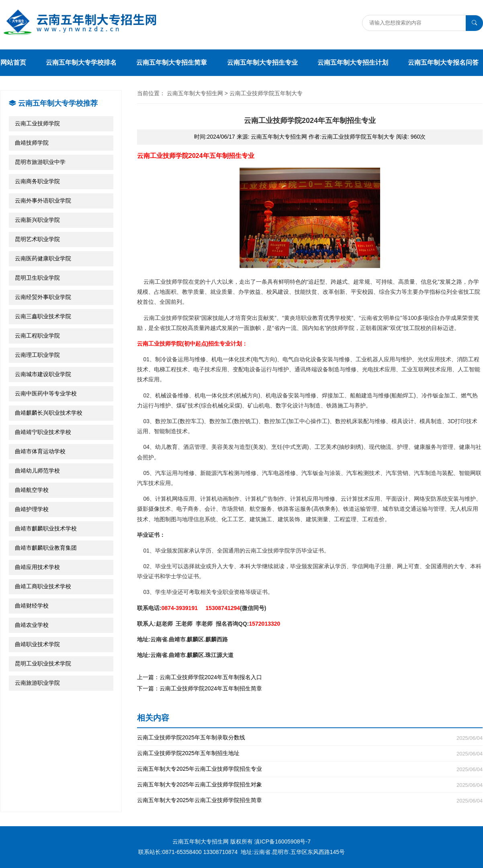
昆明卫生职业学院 (37, 278)
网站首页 (13, 62)
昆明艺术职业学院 (37, 239)
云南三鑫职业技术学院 (43, 316)
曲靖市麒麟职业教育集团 (46, 548)
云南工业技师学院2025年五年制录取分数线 (310, 738)
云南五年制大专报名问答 (443, 62)
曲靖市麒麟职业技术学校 (46, 528)
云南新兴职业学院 (37, 220)
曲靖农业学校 (32, 625)
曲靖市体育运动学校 (40, 451)
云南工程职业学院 (37, 336)
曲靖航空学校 (32, 490)
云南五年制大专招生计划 (353, 62)
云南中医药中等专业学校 (46, 393)
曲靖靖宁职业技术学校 (43, 432)
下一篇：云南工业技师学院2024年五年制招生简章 (200, 688)
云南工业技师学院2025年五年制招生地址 (310, 753)
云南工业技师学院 (37, 123)
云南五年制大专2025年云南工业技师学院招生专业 (310, 769)
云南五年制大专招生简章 (172, 62)
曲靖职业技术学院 (37, 644)
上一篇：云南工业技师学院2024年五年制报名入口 (200, 677)
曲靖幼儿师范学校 (37, 471)
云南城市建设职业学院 (43, 374)
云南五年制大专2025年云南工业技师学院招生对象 (310, 785)
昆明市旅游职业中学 (40, 162)
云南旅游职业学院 (37, 683)
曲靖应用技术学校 (37, 567)
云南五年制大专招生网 (195, 93)
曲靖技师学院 (32, 143)
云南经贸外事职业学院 (43, 297)
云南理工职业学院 (37, 355)
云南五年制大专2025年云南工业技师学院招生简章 (310, 800)
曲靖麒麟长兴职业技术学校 (49, 413)
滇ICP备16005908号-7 (282, 841)
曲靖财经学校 (32, 606)
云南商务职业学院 (37, 181)
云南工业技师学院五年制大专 (266, 93)
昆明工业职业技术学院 (43, 663)
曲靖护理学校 (32, 509)
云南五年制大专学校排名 (81, 62)
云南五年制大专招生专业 (262, 62)
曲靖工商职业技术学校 (43, 586)
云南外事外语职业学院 (43, 201)
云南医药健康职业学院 (43, 258)
